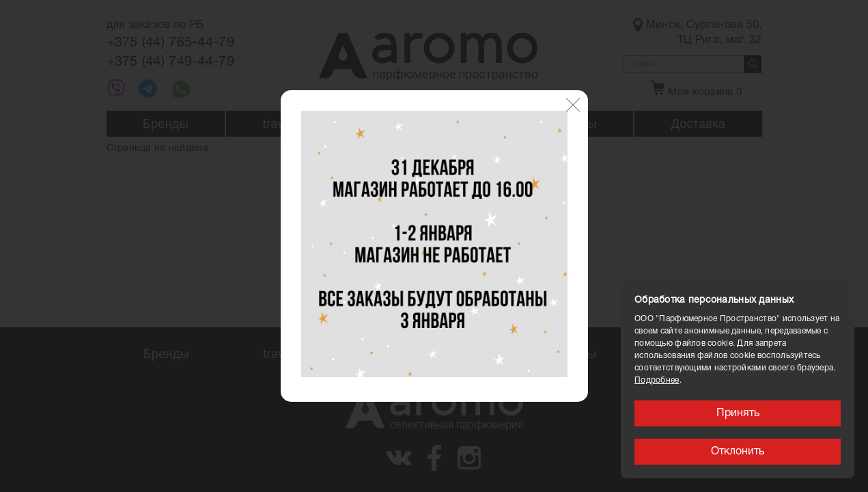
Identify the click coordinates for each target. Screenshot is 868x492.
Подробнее (657, 380)
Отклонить (738, 452)
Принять (738, 413)
